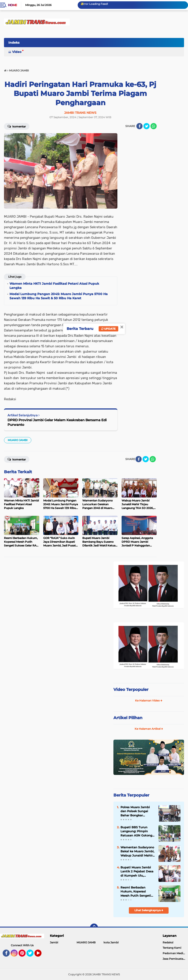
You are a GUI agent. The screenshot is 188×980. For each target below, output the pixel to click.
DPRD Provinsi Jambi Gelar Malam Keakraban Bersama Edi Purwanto (57, 422)
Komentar (17, 126)
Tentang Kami (172, 948)
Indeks (14, 43)
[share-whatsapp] (154, 126)
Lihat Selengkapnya (149, 910)
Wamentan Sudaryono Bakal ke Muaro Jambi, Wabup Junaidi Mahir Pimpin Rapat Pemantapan (137, 851)
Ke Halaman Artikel (149, 729)
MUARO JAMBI (18, 440)
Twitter (32, 955)
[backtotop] (94, 928)
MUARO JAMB (86, 942)
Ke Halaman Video (149, 700)
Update (108, 329)
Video (17, 52)
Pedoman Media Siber (175, 953)
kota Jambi (111, 942)
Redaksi (168, 942)
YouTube (41, 955)
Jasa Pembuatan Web (175, 959)
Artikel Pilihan (128, 718)
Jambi (54, 942)
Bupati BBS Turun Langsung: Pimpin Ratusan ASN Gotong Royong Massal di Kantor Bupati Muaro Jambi (136, 831)
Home (12, 5)
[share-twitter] (147, 126)
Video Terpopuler (131, 690)
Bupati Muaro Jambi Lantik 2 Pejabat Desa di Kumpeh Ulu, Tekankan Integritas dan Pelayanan (137, 872)
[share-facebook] (139, 126)
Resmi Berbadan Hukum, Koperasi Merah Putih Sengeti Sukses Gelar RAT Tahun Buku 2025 (136, 892)
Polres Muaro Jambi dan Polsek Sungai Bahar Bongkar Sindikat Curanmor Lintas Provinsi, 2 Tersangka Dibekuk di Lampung (137, 811)
